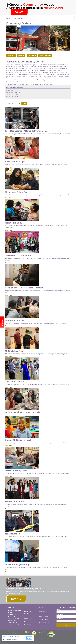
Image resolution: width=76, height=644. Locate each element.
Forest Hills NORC (14, 223)
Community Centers (18, 18)
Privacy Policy (43, 617)
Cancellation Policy (45, 622)
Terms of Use (44, 619)
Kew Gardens (32, 56)
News (25, 616)
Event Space (27, 624)
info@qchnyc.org (13, 624)
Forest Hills (11, 56)
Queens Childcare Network (18, 440)
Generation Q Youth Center (18, 255)
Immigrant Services (15, 320)
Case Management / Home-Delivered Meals (26, 131)
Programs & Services (27, 612)
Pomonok (21, 56)
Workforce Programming (17, 564)
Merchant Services (51, 638)
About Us (42, 611)
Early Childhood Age (15, 161)
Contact (42, 614)
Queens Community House (38, 6)
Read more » (9, 136)
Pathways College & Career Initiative (23, 412)
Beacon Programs (45, 56)
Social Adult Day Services (17, 471)
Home (8, 18)
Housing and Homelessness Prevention (24, 288)
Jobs (25, 621)
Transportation (12, 534)
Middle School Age (14, 351)
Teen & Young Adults (15, 501)
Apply (24, 103)
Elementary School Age (16, 192)
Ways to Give (28, 619)
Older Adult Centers (15, 381)
